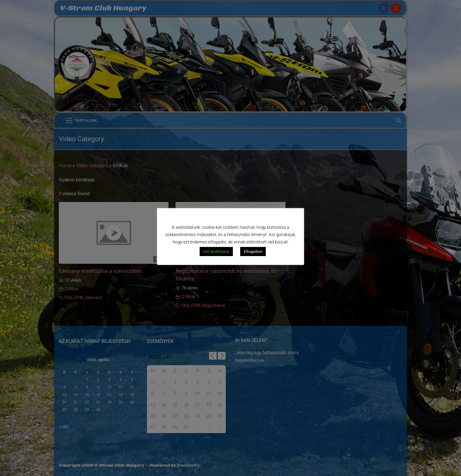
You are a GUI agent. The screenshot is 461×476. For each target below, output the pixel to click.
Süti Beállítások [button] (216, 252)
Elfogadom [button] (253, 252)
